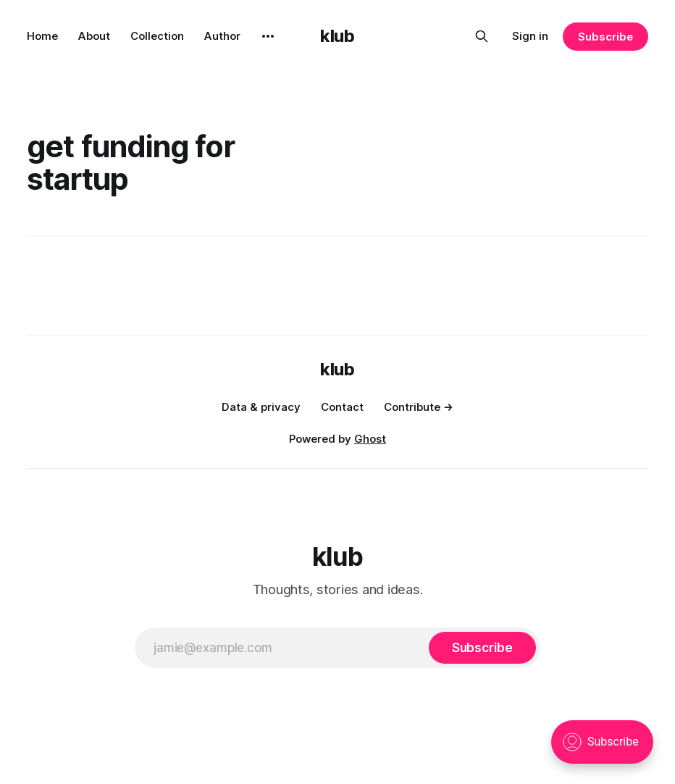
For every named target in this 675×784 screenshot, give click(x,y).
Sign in (530, 36)
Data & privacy (261, 407)
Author (222, 36)
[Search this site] (482, 36)
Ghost (370, 439)
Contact (342, 407)
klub (337, 36)
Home (42, 36)
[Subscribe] (482, 648)
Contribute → (419, 407)
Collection (157, 36)
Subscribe (605, 37)
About (94, 36)
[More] (268, 36)
